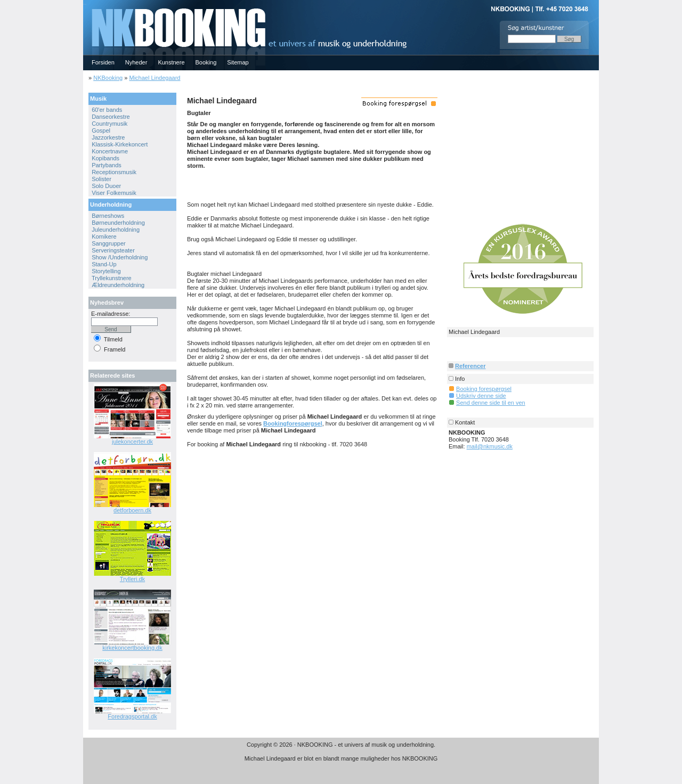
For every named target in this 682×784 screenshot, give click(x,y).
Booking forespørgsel (484, 389)
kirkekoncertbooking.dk (132, 648)
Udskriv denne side (481, 396)
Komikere (104, 236)
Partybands (107, 165)
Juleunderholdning (116, 230)
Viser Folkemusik (114, 193)
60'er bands (107, 110)
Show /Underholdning (120, 257)
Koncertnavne (110, 151)
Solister (102, 179)
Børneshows (108, 216)
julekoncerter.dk (132, 442)
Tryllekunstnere (112, 278)
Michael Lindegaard (155, 78)
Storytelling (106, 271)
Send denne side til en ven (491, 403)
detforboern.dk (132, 510)
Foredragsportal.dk (132, 716)
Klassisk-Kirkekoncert (120, 144)
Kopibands (105, 158)
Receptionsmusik (114, 172)
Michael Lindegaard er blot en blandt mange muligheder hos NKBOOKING (341, 758)
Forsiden (103, 62)
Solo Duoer (106, 186)
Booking (206, 62)
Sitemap (238, 62)
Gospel (101, 130)
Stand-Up (104, 264)
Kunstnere (171, 62)
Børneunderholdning (118, 223)
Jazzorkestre (108, 137)
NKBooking (108, 78)
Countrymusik (109, 124)
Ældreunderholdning (118, 285)
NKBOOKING (85, 3)
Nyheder (136, 62)
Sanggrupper (109, 243)
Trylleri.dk (132, 579)
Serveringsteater (113, 250)
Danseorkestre (111, 117)
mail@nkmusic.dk (490, 446)
